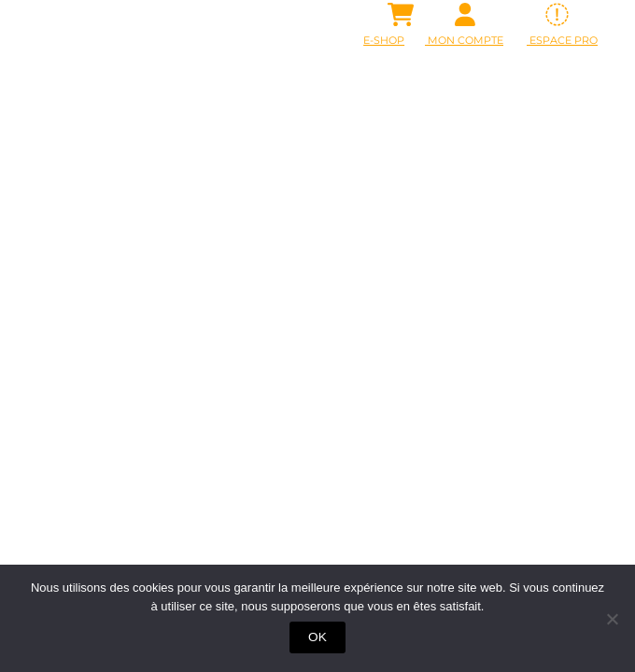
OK (317, 637)
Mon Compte (464, 40)
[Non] (612, 619)
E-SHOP (384, 40)
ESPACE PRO (562, 40)
